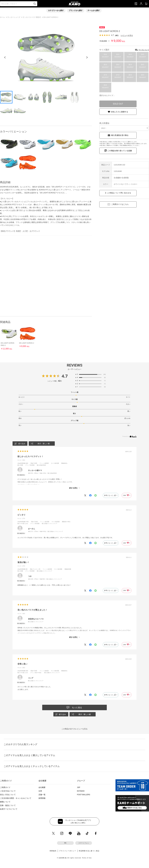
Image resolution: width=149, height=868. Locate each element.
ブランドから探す (76, 10)
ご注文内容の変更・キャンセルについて (16, 798)
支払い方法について (8, 795)
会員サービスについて (9, 809)
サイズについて (144, 50)
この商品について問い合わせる (119, 193)
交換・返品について (8, 805)
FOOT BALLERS (84, 795)
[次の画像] (87, 57)
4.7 (65, 376)
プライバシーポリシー (68, 851)
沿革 (40, 791)
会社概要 (42, 787)
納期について (5, 802)
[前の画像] (5, 57)
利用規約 (53, 851)
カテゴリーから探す (56, 10)
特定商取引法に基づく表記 (89, 851)
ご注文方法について (8, 791)
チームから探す (94, 10)
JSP (79, 787)
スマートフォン (84, 843)
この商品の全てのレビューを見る (74, 729)
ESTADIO (81, 791)
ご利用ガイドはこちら (120, 204)
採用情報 (42, 798)
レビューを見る (127, 35)
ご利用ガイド (5, 787)
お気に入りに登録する (119, 112)
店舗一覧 (42, 795)
